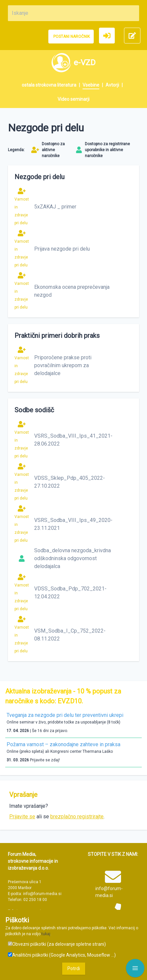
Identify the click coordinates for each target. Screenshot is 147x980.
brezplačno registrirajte (77, 817)
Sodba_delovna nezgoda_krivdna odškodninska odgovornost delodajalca (73, 558)
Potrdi (74, 968)
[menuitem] (52, 85)
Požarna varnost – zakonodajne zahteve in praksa (63, 744)
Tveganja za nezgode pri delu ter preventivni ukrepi (65, 715)
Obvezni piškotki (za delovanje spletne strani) (57, 944)
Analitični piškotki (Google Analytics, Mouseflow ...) (62, 955)
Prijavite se (22, 817)
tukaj (46, 934)
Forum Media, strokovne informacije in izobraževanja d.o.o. (33, 861)
